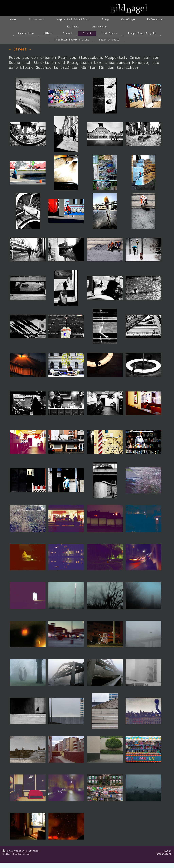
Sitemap (33, 851)
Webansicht (164, 854)
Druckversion (14, 851)
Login (168, 851)
